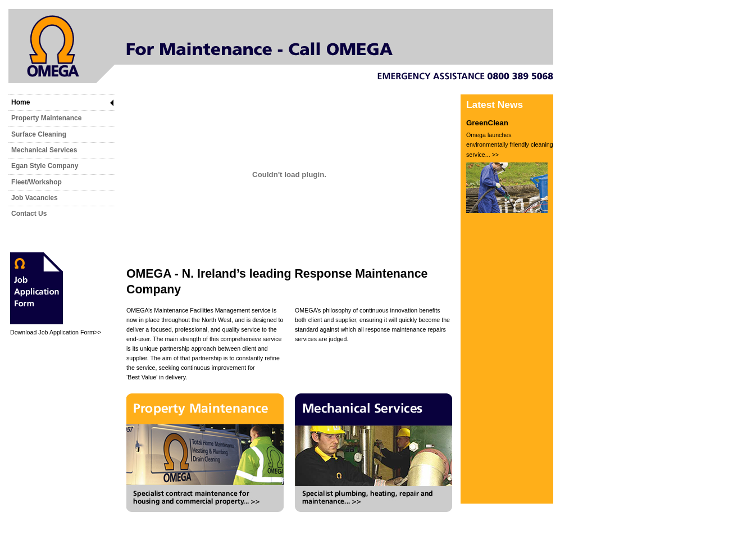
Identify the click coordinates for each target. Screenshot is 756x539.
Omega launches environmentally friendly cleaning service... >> (510, 145)
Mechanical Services (44, 150)
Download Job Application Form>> (56, 332)
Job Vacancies (35, 198)
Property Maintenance (46, 118)
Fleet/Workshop (37, 182)
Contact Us (29, 214)
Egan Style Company (45, 166)
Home (21, 102)
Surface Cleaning (39, 134)
